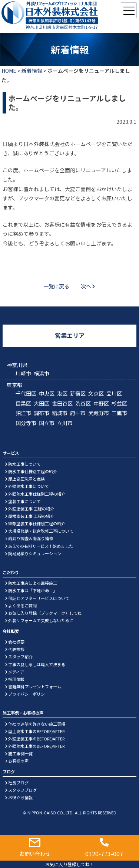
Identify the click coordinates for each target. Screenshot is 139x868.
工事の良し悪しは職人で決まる (37, 664)
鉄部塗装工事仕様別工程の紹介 (37, 523)
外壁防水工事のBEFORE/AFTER (36, 746)
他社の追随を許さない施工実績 (37, 724)
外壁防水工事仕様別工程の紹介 (37, 494)
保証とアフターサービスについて (39, 598)
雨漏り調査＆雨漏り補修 (31, 538)
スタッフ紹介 (20, 657)
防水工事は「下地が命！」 (33, 590)
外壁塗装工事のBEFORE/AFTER (36, 739)
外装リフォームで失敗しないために (41, 620)
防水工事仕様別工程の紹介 (33, 471)
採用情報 (16, 679)
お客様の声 (18, 761)
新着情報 (32, 71)
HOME (9, 71)
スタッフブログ (22, 790)
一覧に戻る (56, 286)
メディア (16, 672)
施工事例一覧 (20, 753)
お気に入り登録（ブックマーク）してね (45, 613)
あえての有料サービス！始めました (41, 546)
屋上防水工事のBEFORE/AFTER (36, 731)
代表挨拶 (16, 649)
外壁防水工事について (29, 486)
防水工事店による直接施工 (33, 583)
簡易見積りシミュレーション (35, 553)
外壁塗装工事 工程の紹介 (31, 509)
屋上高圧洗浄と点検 (27, 479)
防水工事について (24, 464)
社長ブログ (18, 783)
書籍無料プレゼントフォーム (35, 686)
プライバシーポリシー (29, 694)
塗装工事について (24, 501)
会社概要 (16, 642)
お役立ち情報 (20, 797)
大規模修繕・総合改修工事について (41, 531)
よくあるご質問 (22, 606)
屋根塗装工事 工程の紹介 (31, 516)
